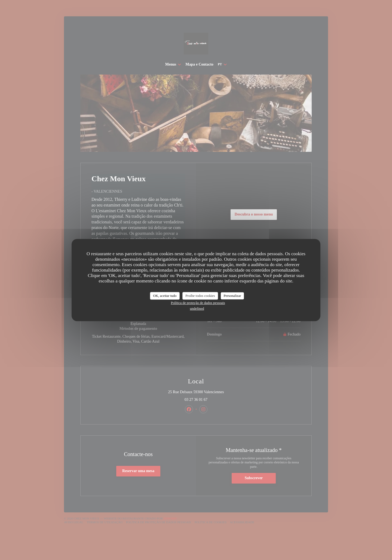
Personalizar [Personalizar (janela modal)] (232, 296)
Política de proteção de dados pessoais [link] (198, 303)
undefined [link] (197, 308)
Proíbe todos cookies (200, 296)
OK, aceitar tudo (165, 296)
